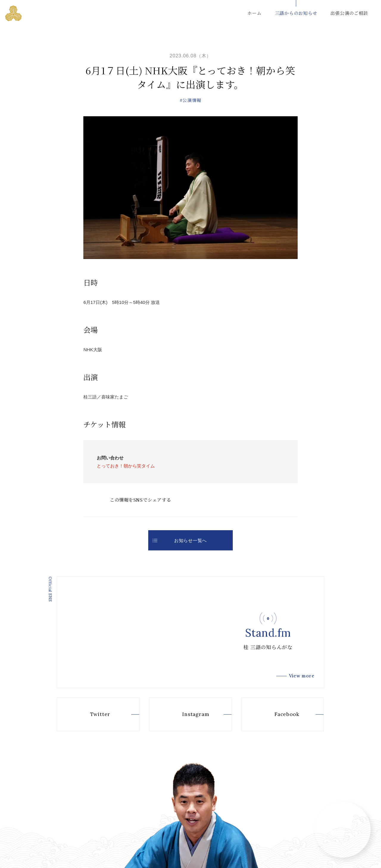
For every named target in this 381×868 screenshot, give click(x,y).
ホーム (254, 13)
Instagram (186, 714)
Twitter (90, 714)
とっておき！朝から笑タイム (126, 466)
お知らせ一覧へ (180, 540)
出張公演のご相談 (349, 13)
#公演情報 (191, 100)
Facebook (277, 714)
